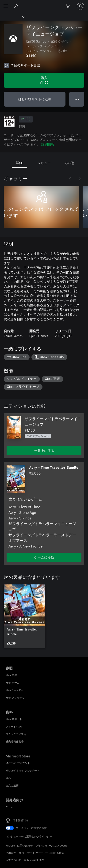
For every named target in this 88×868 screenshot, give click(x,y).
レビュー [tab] (44, 163)
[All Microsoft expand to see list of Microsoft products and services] (6, 6)
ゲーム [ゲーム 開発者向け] (10, 807)
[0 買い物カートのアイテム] (69, 6)
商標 (22, 853)
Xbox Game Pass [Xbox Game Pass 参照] (15, 690)
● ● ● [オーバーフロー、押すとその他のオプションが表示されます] (77, 99)
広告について (13, 860)
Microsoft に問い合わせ (19, 845)
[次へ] (80, 179)
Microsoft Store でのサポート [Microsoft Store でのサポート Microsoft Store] (23, 770)
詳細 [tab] (19, 163)
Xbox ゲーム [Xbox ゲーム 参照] (13, 683)
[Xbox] (12, 17)
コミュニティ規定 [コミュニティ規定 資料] (16, 734)
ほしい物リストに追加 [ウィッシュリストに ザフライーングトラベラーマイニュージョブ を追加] (35, 99)
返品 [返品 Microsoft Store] (8, 778)
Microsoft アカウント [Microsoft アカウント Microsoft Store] (18, 763)
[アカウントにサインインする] (80, 6)
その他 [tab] (69, 163)
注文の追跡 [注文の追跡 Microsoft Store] (12, 785)
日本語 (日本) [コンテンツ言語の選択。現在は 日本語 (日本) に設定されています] (20, 820)
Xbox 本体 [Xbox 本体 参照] (11, 675)
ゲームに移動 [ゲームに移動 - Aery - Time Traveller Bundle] (44, 557)
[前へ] (70, 179)
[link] (24, 616)
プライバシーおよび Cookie (52, 845)
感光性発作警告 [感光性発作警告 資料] (15, 741)
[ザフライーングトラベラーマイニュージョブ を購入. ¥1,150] (44, 80)
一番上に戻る (44, 451)
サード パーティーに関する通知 (46, 853)
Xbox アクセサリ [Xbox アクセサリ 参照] (15, 697)
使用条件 (11, 853)
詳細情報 (48, 144)
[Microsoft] (44, 4)
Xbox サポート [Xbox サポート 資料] (14, 719)
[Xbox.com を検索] (16, 6)
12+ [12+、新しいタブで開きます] (26, 119)
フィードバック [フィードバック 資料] (15, 726)
